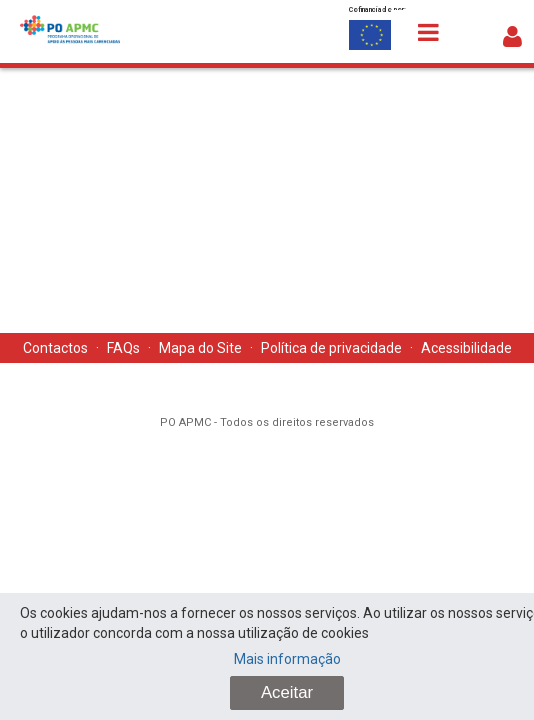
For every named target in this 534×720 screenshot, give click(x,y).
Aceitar (287, 692)
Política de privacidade (331, 348)
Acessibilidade (466, 348)
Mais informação (287, 659)
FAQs (123, 348)
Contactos (55, 348)
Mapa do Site (200, 348)
